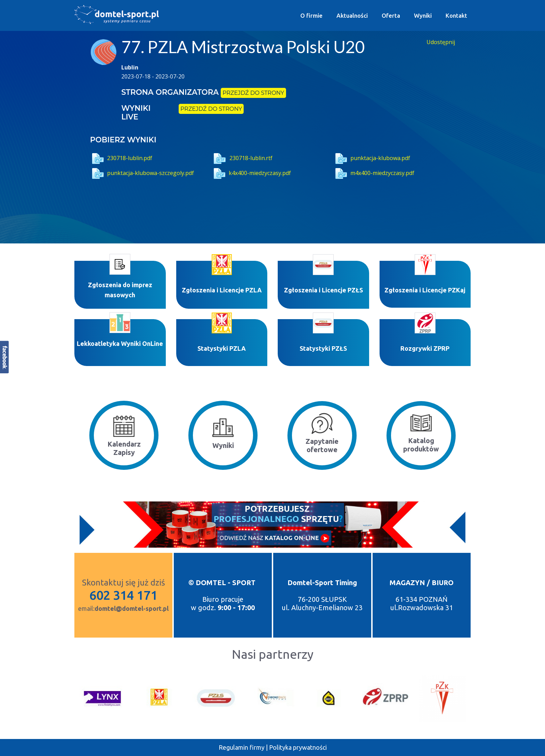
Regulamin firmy (242, 747)
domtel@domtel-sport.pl (132, 608)
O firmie (311, 15)
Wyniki (423, 15)
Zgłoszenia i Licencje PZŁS (323, 290)
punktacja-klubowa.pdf (372, 158)
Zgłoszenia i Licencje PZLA (222, 290)
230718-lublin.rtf (242, 158)
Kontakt (456, 15)
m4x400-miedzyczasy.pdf (374, 173)
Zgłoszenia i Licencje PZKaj (425, 290)
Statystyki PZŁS (323, 348)
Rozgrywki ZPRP (425, 348)
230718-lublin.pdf (121, 158)
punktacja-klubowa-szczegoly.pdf (142, 173)
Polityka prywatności (298, 747)
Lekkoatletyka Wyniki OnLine (120, 343)
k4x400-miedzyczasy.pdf (251, 173)
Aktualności (352, 15)
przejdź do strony (253, 93)
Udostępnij (441, 42)
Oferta (391, 15)
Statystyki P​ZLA (222, 348)
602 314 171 (123, 595)
